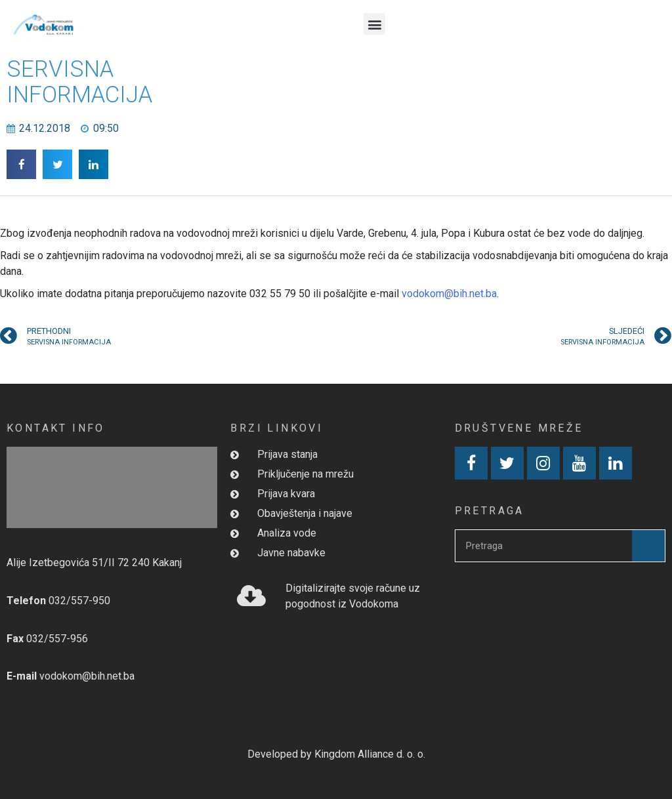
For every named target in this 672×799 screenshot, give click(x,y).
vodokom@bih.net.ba (449, 294)
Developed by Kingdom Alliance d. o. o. (336, 754)
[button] (374, 24)
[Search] (648, 546)
